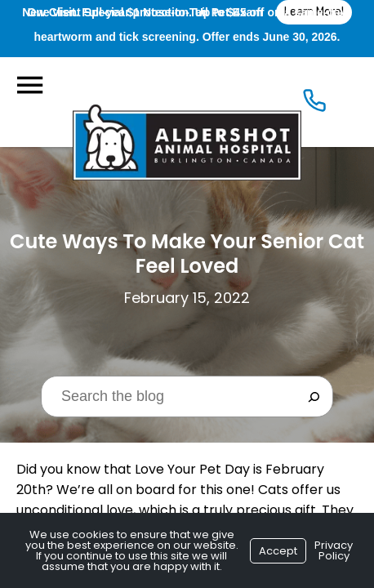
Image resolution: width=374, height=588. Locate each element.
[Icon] (314, 104)
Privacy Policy (334, 550)
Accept (278, 551)
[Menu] (29, 85)
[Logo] (187, 102)
